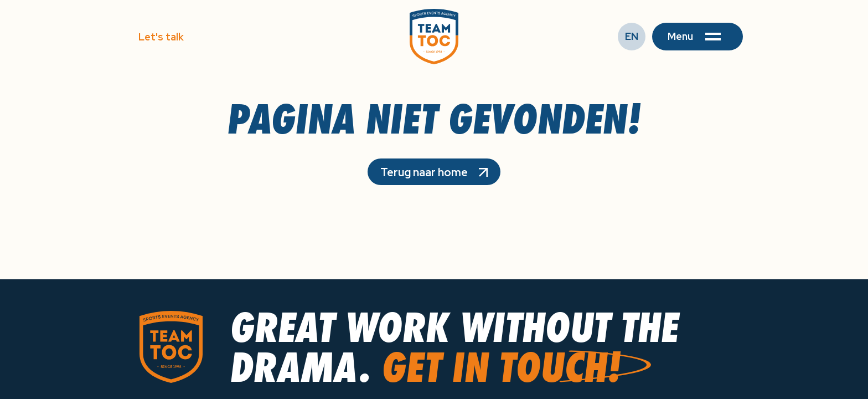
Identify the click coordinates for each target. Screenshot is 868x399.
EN (632, 36)
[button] (697, 37)
